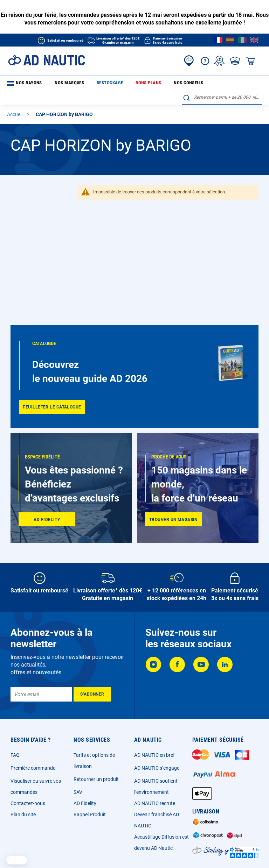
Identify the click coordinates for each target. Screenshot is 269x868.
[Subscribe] (92, 694)
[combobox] (222, 83)
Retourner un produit (96, 779)
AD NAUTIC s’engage (157, 768)
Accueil (15, 102)
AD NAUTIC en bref (154, 755)
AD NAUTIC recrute (155, 803)
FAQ (15, 755)
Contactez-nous (28, 803)
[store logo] (46, 60)
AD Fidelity (85, 803)
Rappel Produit (90, 814)
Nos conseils (152, 84)
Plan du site (23, 814)
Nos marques (61, 84)
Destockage (92, 84)
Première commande (33, 768)
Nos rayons (24, 84)
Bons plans (122, 84)
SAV (78, 792)
